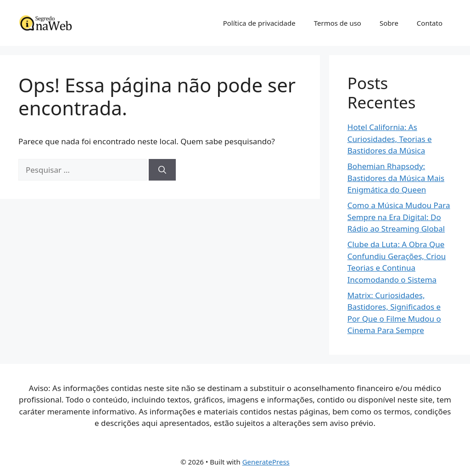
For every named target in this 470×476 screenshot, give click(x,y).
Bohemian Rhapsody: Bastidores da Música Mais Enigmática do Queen (396, 178)
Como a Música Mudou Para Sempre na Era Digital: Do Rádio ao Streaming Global (399, 217)
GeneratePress (266, 462)
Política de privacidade (259, 23)
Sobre (389, 23)
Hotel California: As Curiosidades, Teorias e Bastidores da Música (390, 139)
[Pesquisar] (162, 170)
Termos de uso (338, 23)
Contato (430, 23)
